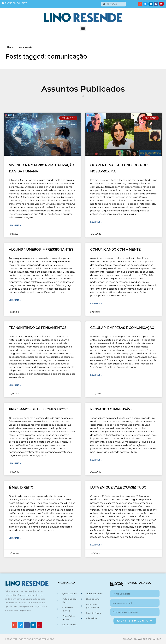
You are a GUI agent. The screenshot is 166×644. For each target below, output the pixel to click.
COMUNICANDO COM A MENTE (115, 249)
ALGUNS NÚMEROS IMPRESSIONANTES (41, 249)
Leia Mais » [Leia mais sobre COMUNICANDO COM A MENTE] (96, 303)
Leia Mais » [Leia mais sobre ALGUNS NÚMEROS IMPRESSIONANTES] (15, 300)
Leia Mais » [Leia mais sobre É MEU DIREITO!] (15, 538)
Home (10, 47)
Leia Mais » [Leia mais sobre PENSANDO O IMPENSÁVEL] (96, 460)
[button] (83, 28)
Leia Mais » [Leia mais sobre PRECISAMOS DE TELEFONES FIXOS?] (15, 463)
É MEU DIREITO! (22, 487)
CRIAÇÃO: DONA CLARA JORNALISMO (142, 639)
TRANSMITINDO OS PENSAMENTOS (38, 328)
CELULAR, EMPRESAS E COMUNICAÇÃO (122, 328)
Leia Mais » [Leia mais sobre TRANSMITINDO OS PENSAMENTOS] (15, 385)
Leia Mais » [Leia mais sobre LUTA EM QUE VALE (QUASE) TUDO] (96, 545)
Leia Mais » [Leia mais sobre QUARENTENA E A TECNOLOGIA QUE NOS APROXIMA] (96, 222)
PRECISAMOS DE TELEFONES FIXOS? (39, 409)
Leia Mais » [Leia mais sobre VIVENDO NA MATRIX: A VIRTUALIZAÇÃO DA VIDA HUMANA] (15, 225)
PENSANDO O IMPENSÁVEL (112, 409)
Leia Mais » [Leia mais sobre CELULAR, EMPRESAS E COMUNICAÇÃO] (96, 375)
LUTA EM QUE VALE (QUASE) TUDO (118, 487)
